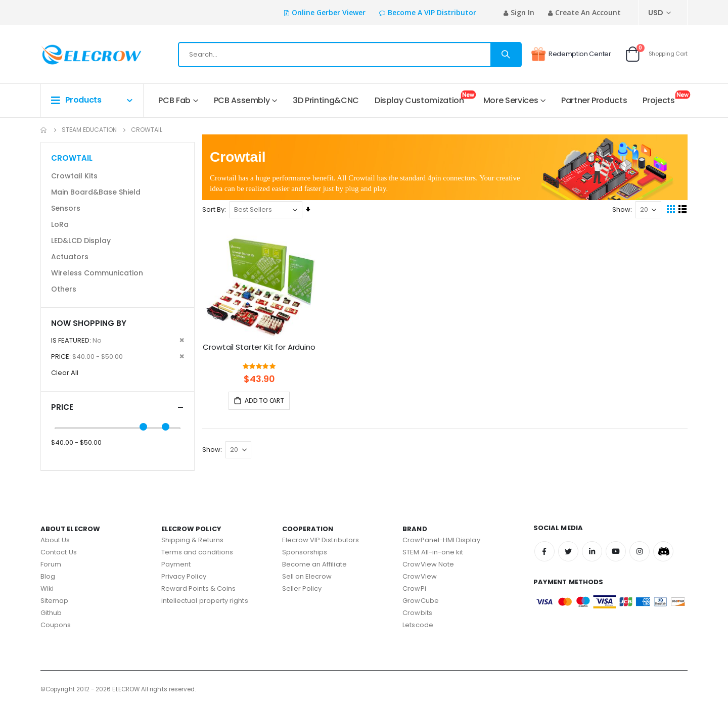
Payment (176, 564)
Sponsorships (305, 552)
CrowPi (414, 588)
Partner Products (594, 100)
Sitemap (54, 601)
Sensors (66, 208)
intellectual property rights (205, 601)
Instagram (640, 551)
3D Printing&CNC (326, 100)
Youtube (616, 551)
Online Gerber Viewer (329, 12)
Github (51, 613)
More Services (511, 100)
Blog (48, 576)
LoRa (60, 224)
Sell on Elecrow (307, 576)
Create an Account (588, 12)
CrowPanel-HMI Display (441, 540)
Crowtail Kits (74, 176)
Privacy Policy (184, 576)
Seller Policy (302, 588)
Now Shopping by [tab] (89, 323)
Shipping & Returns (192, 540)
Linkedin (592, 551)
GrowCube (421, 601)
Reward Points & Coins (198, 588)
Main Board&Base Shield (96, 192)
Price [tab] (118, 407)
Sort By (216, 212)
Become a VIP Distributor (432, 12)
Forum (51, 564)
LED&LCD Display (81, 241)
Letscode (418, 625)
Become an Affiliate (314, 564)
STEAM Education (89, 130)
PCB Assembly (242, 100)
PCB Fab (174, 100)
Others (64, 289)
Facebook (544, 551)
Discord (663, 551)
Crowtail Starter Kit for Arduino (261, 355)
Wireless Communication (97, 273)
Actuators (70, 257)
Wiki (47, 588)
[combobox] (350, 55)
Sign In (522, 12)
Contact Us (59, 552)
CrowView (420, 576)
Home (44, 130)
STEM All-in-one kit (433, 552)
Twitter (568, 551)
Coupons (56, 625)
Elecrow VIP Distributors (321, 540)
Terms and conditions (197, 552)
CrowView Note (428, 564)
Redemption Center (571, 54)
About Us (55, 540)
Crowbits (417, 613)
